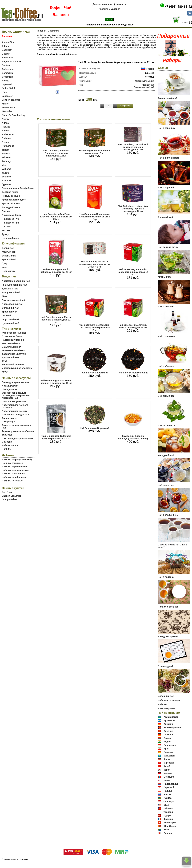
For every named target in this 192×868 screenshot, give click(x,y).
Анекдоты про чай (168, 636)
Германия (169, 735)
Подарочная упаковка (14, 401)
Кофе (55, 8)
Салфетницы (9, 418)
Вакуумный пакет (12, 347)
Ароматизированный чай (16, 281)
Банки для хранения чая (15, 382)
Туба (4, 361)
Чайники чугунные (12, 481)
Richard (6, 131)
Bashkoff (7, 50)
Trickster (7, 157)
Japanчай (7, 84)
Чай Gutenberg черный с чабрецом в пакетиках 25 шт (56, 271)
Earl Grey (7, 492)
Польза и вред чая (168, 607)
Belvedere (7, 58)
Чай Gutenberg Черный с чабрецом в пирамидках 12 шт (133, 272)
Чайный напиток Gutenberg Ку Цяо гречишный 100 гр (56, 437)
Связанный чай (10, 308)
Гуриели (6, 184)
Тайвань (168, 808)
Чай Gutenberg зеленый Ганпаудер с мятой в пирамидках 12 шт (56, 153)
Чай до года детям (168, 247)
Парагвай (169, 787)
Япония (168, 833)
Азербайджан (171, 717)
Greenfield (7, 77)
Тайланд (168, 812)
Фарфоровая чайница (14, 333)
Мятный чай (165, 277)
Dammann (7, 73)
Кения (167, 759)
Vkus (5, 165)
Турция (168, 816)
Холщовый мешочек (13, 364)
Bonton (6, 65)
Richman (7, 138)
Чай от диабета (166, 426)
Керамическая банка (13, 350)
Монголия (169, 777)
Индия (167, 742)
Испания (168, 752)
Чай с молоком (166, 307)
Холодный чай (166, 455)
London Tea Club (11, 100)
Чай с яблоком (166, 366)
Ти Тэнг (6, 230)
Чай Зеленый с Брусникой (95, 428)
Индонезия (170, 745)
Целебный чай (166, 696)
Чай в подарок (166, 577)
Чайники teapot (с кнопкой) (17, 460)
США (166, 805)
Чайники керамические (15, 467)
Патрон (6, 211)
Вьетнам (168, 731)
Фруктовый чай (11, 319)
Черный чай (9, 271)
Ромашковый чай (168, 98)
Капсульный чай (11, 292)
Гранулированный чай (14, 285)
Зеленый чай (9, 256)
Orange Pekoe (9, 499)
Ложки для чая (10, 386)
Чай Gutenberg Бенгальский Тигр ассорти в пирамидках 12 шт (95, 328)
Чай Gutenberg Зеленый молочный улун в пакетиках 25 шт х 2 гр (95, 264)
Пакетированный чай (14, 300)
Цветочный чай (10, 323)
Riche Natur (8, 134)
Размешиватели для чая (15, 415)
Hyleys (6, 81)
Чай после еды (166, 485)
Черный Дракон (11, 238)
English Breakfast (11, 496)
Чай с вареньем (167, 128)
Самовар (7, 442)
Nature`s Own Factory (14, 115)
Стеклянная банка (12, 336)
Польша (168, 791)
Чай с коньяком (167, 336)
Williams (6, 169)
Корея (167, 770)
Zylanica (6, 177)
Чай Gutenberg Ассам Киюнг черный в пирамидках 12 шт (56, 382)
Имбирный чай (166, 396)
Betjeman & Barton (12, 61)
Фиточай (7, 316)
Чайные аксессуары (169, 700)
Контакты (121, 4)
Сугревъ (7, 227)
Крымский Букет (11, 204)
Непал (167, 780)
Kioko (5, 92)
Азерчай (6, 180)
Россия (150, 69)
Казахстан (169, 756)
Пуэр (5, 263)
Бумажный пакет (11, 357)
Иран (166, 749)
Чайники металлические (15, 470)
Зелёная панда (10, 192)
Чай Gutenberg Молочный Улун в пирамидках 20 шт (133, 326)
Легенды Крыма (11, 207)
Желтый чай (9, 252)
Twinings (7, 161)
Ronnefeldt (8, 146)
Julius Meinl (8, 88)
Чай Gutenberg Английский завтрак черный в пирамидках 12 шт (133, 147)
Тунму (5, 234)
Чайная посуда (10, 445)
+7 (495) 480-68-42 (178, 7)
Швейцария (170, 823)
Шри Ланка (170, 826)
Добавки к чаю (10, 289)
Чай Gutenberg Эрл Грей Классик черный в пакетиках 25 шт (56, 217)
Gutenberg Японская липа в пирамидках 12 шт (94, 152)
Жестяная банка (11, 343)
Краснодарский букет (14, 200)
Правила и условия (110, 9)
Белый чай (8, 248)
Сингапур (169, 801)
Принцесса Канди (12, 215)
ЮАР (166, 830)
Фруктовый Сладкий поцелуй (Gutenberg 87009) (133, 437)
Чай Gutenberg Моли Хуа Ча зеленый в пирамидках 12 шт (56, 320)
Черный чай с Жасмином (95, 373)
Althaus (6, 46)
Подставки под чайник (14, 411)
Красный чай (9, 260)
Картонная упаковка (13, 340)
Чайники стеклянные (14, 474)
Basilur (6, 54)
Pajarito (6, 127)
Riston (5, 142)
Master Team (9, 108)
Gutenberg (54, 31)
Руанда (168, 798)
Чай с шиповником (168, 158)
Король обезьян (11, 196)
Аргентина (169, 720)
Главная (42, 31)
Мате (5, 296)
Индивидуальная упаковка (17, 368)
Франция (168, 819)
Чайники (7, 449)
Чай (68, 8)
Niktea (5, 123)
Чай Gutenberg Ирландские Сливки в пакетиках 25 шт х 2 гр (95, 217)
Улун (5, 267)
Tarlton (6, 150)
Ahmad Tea (8, 42)
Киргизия (169, 763)
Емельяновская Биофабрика (18, 188)
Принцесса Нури (11, 219)
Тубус (5, 372)
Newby (6, 119)
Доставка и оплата (103, 4)
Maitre (5, 104)
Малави (168, 773)
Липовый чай (165, 217)
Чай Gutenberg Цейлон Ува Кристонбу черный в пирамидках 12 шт (133, 209)
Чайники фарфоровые (14, 477)
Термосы (7, 435)
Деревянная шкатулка (14, 354)
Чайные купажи (167, 708)
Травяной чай (10, 312)
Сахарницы (8, 422)
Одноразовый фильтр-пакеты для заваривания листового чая (16, 395)
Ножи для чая (10, 389)
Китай (167, 766)
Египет (167, 738)
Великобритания (173, 728)
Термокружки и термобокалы (18, 431)
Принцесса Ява (10, 223)
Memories (7, 111)
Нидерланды (171, 784)
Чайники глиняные (12, 463)
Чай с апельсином (168, 515)
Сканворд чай (166, 666)
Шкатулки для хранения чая (18, 438)
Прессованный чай (12, 304)
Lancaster (7, 96)
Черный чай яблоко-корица (133, 373)
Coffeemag (8, 69)
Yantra (5, 173)
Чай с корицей (166, 188)
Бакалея (61, 15)
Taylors (6, 154)
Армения (168, 724)
